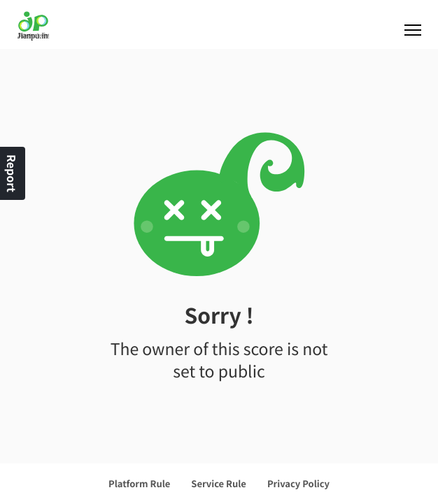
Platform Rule (139, 483)
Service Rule (219, 483)
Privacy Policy (298, 483)
